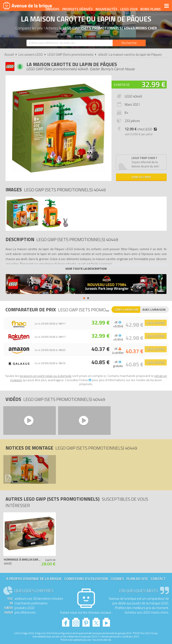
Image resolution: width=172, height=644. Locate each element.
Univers (74, 6)
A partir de (122, 85)
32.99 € (153, 84)
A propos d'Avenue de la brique (34, 579)
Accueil (9, 54)
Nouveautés (128, 6)
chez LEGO (142, 129)
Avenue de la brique (28, 6)
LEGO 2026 (150, 6)
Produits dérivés (99, 6)
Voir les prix (141, 177)
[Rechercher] (129, 43)
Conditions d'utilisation (86, 579)
